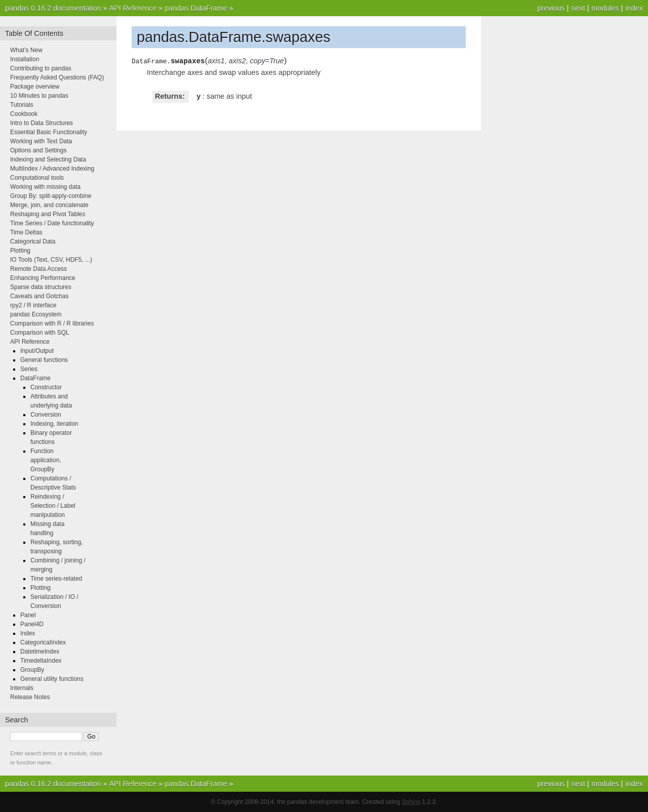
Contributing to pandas (41, 68)
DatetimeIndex (40, 652)
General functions (44, 360)
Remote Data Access (38, 269)
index (634, 8)
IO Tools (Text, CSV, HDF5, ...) (51, 260)
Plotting (20, 251)
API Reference (133, 8)
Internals (22, 688)
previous (551, 8)
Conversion (46, 415)
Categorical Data (33, 241)
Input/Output (37, 351)
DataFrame (35, 378)
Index (28, 633)
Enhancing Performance (43, 278)
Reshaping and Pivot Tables (48, 214)
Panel (28, 615)
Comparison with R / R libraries (52, 323)
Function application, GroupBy (46, 460)
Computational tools (37, 178)
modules (605, 8)
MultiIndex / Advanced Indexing (52, 169)
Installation (25, 59)
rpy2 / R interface (33, 305)
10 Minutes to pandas (39, 96)
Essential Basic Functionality (49, 132)
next (578, 8)
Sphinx (411, 802)
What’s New (26, 50)
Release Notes (30, 697)
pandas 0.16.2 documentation (53, 8)
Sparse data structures (41, 287)
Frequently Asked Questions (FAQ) (57, 77)
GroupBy (32, 670)
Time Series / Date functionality (52, 223)
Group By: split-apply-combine (51, 196)
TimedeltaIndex (41, 661)
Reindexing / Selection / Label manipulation (53, 506)
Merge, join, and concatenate (49, 205)
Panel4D (32, 624)
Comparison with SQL (40, 333)
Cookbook (24, 114)
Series (29, 369)
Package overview (35, 87)
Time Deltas (26, 232)
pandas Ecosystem (36, 314)
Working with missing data (45, 187)
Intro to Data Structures (42, 123)
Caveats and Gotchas (39, 296)
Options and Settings (38, 150)
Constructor (46, 387)
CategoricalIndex (43, 642)
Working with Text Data (41, 141)
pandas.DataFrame (196, 8)
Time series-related (56, 579)
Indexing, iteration (54, 424)
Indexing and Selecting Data (48, 159)
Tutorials (22, 105)
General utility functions (52, 679)
